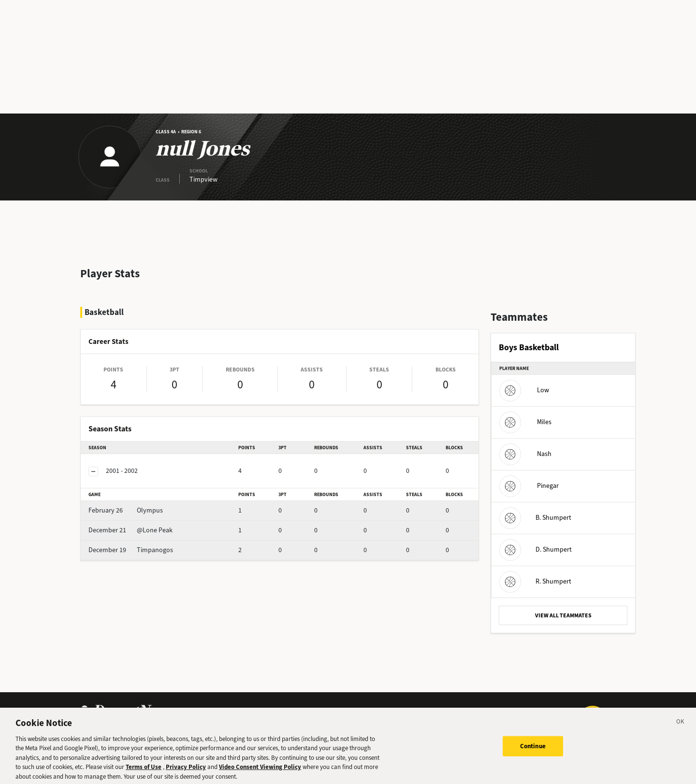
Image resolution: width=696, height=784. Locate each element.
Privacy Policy (186, 771)
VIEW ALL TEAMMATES (563, 615)
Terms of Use (144, 771)
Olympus (126, 510)
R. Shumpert (535, 581)
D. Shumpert (536, 549)
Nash (525, 454)
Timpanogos (131, 550)
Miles (525, 422)
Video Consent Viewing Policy (260, 771)
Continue (533, 750)
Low (524, 390)
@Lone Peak (130, 530)
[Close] (681, 727)
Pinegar (529, 486)
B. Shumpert (535, 518)
